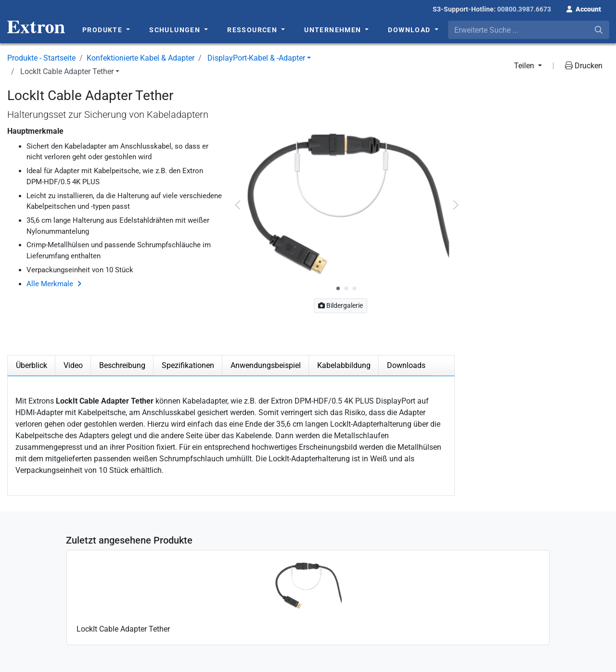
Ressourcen (253, 30)
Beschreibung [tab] (122, 365)
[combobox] (529, 30)
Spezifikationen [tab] (188, 365)
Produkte (103, 30)
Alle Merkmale (50, 284)
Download (410, 30)
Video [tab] (73, 365)
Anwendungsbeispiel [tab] (266, 365)
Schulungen (176, 30)
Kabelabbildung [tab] (344, 365)
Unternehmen (334, 30)
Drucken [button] (584, 66)
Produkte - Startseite (41, 58)
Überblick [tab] (32, 365)
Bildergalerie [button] (340, 305)
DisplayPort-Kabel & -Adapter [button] (256, 58)
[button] (584, 8)
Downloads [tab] (406, 365)
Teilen (525, 66)
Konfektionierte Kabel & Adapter (141, 58)
